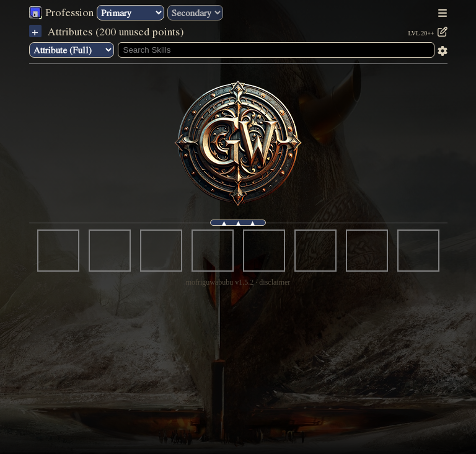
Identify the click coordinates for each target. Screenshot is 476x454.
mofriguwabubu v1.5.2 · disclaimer (238, 282)
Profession (68, 12)
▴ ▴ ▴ (238, 223)
